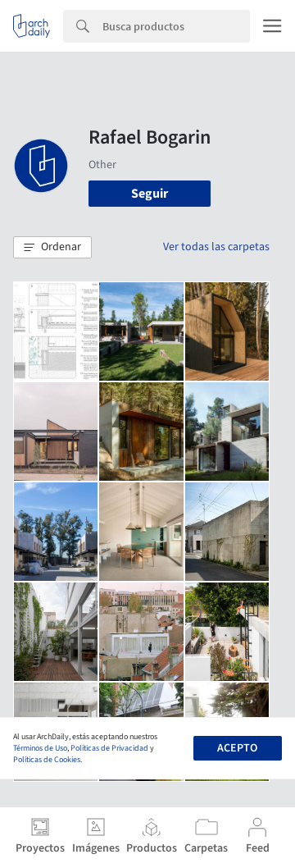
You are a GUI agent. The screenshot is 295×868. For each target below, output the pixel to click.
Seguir (150, 194)
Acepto (237, 748)
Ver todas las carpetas (216, 247)
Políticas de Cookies (47, 760)
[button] (52, 248)
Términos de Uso (40, 748)
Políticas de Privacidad (109, 748)
